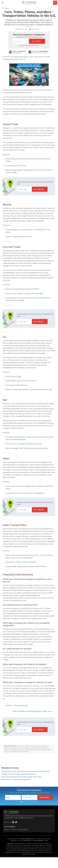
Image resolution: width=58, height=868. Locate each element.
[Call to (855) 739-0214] (55, 3)
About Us (7, 830)
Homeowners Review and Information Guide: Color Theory (21, 777)
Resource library (41, 566)
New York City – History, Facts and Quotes (16, 779)
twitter (16, 822)
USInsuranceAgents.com (27, 839)
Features (7, 8)
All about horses (21, 166)
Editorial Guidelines (10, 746)
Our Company (10, 827)
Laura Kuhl (22, 51)
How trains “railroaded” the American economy (26, 444)
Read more (29, 27)
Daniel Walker (44, 51)
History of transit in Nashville (26, 562)
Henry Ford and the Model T (30, 289)
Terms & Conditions (38, 840)
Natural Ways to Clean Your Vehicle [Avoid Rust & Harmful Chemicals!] (25, 771)
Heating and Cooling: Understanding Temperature (19, 774)
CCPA (46, 840)
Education (24, 385)
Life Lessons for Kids (21, 705)
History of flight (16, 376)
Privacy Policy (27, 840)
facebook (13, 822)
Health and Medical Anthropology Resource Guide (30, 711)
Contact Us (14, 830)
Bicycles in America (26, 237)
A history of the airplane (28, 381)
